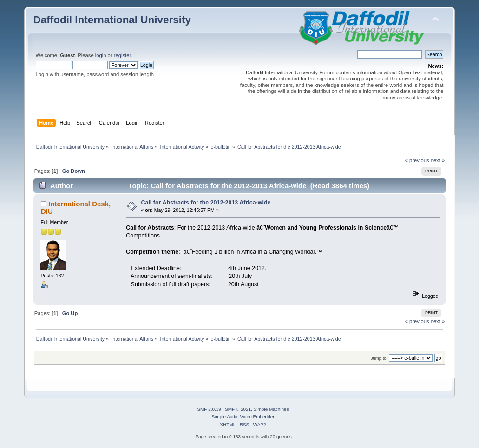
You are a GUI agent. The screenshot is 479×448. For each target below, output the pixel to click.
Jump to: (379, 358)
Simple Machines (271, 409)
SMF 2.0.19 (209, 409)
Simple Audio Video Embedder (243, 417)
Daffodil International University (112, 20)
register (122, 55)
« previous (417, 160)
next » (438, 160)
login (101, 55)
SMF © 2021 (238, 409)
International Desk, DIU (76, 208)
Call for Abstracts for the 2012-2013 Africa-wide (206, 203)
